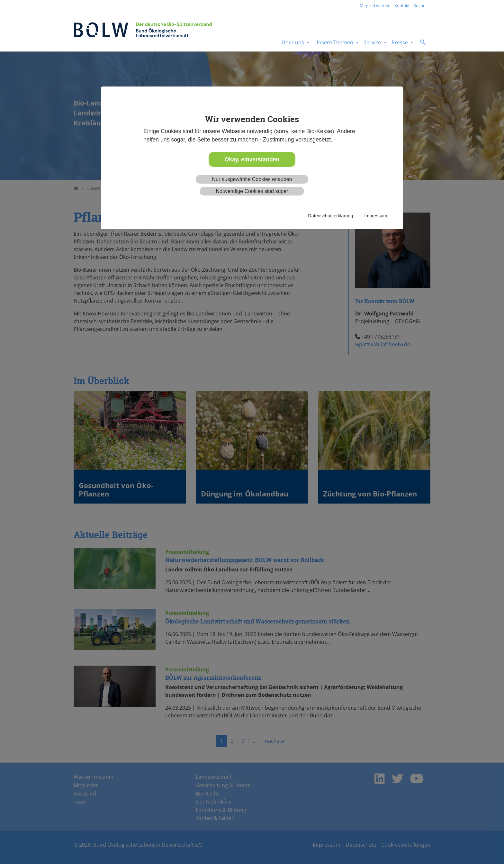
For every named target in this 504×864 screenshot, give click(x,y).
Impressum (376, 216)
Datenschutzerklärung (330, 216)
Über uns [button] (293, 42)
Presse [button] (400, 42)
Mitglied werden (375, 5)
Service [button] (373, 42)
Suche (419, 5)
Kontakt (402, 5)
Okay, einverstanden (252, 159)
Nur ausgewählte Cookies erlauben (252, 179)
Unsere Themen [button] (334, 42)
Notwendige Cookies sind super (252, 191)
